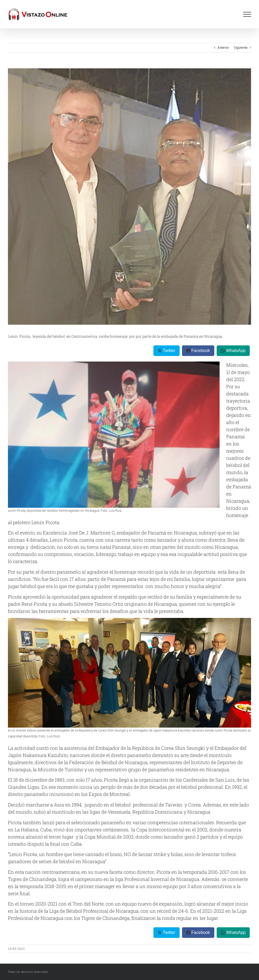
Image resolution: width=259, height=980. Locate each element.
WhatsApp (236, 351)
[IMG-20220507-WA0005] (129, 197)
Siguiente (241, 48)
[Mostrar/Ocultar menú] (247, 14)
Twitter (169, 351)
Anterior (223, 48)
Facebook (201, 351)
